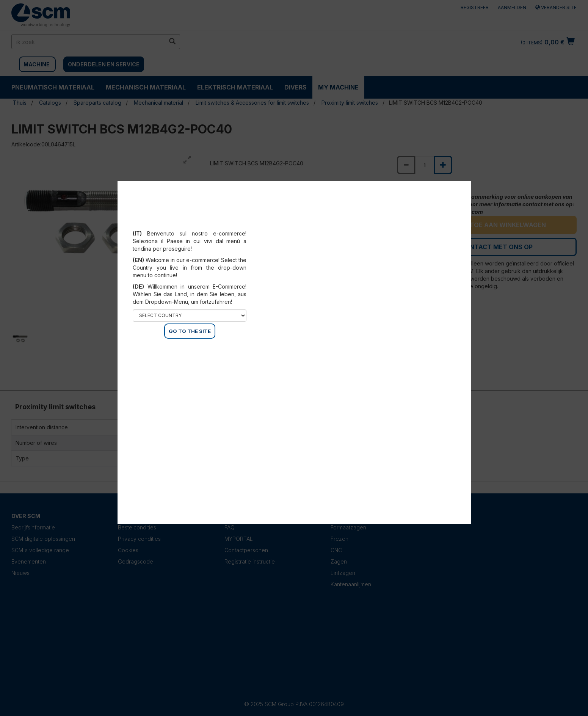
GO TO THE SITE (190, 331)
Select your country (190, 224)
